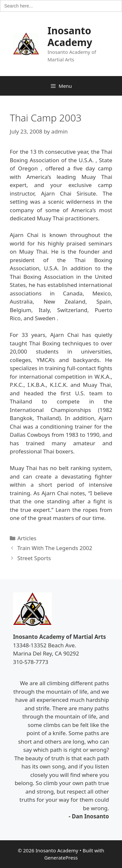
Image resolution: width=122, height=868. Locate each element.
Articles (27, 538)
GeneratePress (61, 858)
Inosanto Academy (70, 36)
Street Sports (34, 558)
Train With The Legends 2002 (55, 548)
